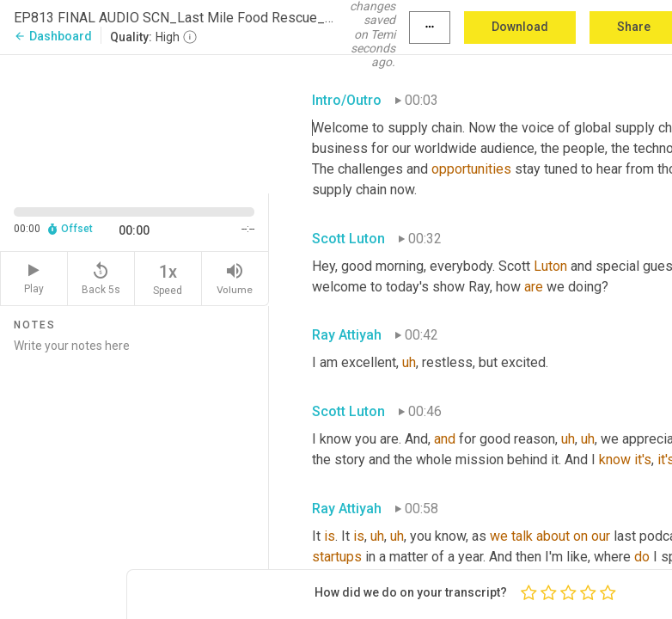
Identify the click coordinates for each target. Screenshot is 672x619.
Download (520, 27)
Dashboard (53, 36)
